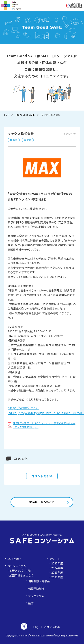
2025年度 (57, 563)
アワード (55, 559)
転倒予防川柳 (36, 588)
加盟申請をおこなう (22, 575)
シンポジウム (36, 596)
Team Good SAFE (25, 115)
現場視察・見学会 (39, 581)
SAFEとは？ (14, 559)
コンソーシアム (17, 566)
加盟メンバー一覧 (20, 571)
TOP (6, 115)
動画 (31, 603)
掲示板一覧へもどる (42, 502)
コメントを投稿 (42, 476)
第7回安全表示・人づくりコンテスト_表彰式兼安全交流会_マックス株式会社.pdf (41, 425)
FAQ (36, 627)
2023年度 (57, 572)
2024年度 (57, 568)
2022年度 (57, 577)
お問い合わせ (52, 627)
